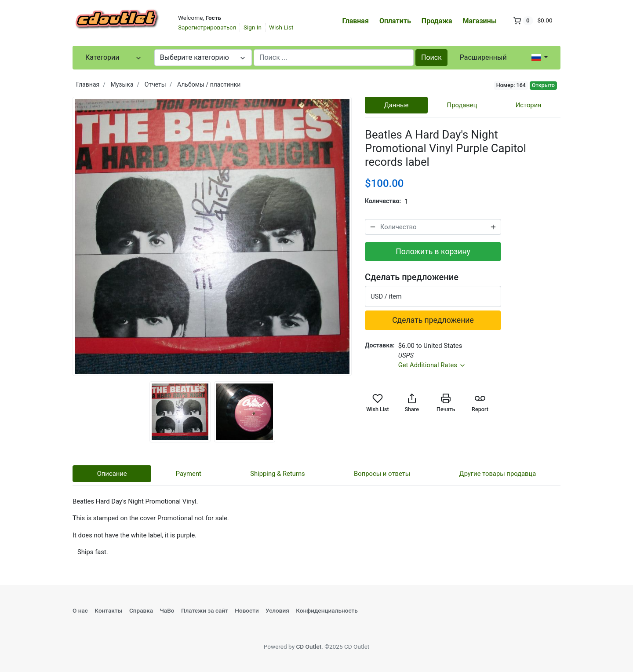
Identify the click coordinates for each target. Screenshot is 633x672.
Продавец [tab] (462, 105)
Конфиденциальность (327, 610)
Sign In (253, 27)
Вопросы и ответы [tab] (382, 474)
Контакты (108, 610)
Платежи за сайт (205, 610)
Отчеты (155, 84)
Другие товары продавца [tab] (498, 474)
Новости (247, 610)
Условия (277, 610)
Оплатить (395, 21)
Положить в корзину (433, 252)
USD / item (386, 296)
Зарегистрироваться (207, 27)
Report (480, 403)
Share (411, 403)
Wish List (281, 27)
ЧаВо (167, 610)
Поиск (431, 57)
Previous (66, 237)
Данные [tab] (397, 105)
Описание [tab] (112, 474)
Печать (446, 403)
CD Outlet (309, 646)
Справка (141, 610)
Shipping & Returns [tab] (278, 474)
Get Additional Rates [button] (432, 365)
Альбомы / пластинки (209, 84)
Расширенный (483, 57)
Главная (356, 21)
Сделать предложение (433, 320)
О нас (80, 610)
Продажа (437, 21)
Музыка (122, 84)
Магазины (480, 21)
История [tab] (529, 105)
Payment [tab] (189, 474)
